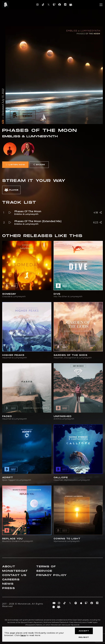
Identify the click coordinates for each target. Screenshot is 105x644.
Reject (84, 637)
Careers (11, 580)
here (23, 635)
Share (39, 165)
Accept (84, 631)
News (8, 584)
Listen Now (15, 165)
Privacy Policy (52, 575)
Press (9, 588)
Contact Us (14, 575)
